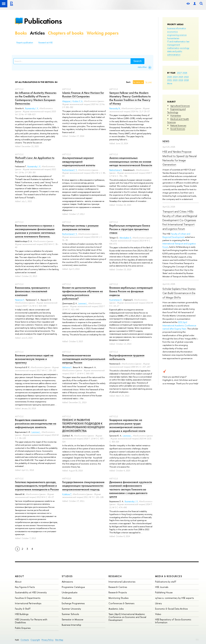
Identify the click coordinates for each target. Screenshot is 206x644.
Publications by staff (166, 582)
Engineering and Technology (176, 111)
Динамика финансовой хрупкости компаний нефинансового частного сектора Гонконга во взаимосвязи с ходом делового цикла (131, 489)
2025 (170, 77)
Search (137, 61)
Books (21, 33)
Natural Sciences (178, 125)
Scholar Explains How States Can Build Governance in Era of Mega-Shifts (179, 293)
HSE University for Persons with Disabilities (31, 621)
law (188, 41)
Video (158, 614)
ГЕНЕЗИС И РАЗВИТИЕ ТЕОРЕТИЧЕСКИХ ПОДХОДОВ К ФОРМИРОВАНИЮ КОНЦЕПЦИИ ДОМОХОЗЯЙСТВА (83, 425)
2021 (170, 80)
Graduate (67, 598)
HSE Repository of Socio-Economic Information (173, 621)
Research (115, 576)
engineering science (177, 35)
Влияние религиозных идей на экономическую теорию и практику (34, 359)
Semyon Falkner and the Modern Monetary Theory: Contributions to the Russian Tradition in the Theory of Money (130, 98)
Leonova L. (83, 303)
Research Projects (118, 592)
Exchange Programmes (73, 603)
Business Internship (71, 625)
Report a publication (25, 43)
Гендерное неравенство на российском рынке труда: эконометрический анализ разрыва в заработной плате (127, 425)
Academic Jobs (116, 609)
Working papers (103, 33)
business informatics (177, 28)
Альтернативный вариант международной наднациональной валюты (79, 161)
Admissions (67, 582)
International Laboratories (122, 582)
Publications (43, 21)
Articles (37, 33)
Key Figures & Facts (25, 587)
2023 (181, 77)
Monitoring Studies (118, 598)
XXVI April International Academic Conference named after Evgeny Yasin (179, 325)
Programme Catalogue (73, 587)
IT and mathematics (176, 41)
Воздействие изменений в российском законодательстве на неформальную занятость (36, 424)
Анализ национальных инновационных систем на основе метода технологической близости (131, 161)
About (20, 576)
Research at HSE (46, 43)
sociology (185, 48)
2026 (185, 73)
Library (158, 603)
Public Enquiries (23, 628)
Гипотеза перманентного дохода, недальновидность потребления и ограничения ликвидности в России (37, 486)
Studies (67, 576)
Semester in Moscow (73, 619)
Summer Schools (70, 614)
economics (172, 32)
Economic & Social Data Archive (171, 609)
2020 (175, 80)
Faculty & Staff (23, 609)
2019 (181, 80)
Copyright (35, 640)
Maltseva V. (67, 367)
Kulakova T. (67, 494)
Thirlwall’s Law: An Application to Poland (35, 160)
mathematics (173, 48)
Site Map (59, 640)
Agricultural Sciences (180, 106)
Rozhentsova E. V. (70, 170)
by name (137, 82)
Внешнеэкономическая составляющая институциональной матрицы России (84, 359)
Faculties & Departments (28, 598)
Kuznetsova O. (116, 300)
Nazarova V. (20, 300)
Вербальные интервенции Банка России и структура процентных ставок (130, 229)
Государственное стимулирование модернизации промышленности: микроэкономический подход (83, 486)
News (166, 141)
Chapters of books (66, 33)
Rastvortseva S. (116, 170)
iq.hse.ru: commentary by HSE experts (174, 598)
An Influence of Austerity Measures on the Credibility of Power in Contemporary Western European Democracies (36, 98)
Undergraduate (70, 592)
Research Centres (118, 587)
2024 (175, 77)
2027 (179, 73)
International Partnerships (28, 603)
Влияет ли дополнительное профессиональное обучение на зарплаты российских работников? (83, 293)
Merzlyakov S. (126, 238)
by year (149, 82)
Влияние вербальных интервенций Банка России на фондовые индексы (131, 291)
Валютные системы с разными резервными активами (80, 227)
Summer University (71, 609)
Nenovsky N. (115, 108)
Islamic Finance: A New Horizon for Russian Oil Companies (83, 95)
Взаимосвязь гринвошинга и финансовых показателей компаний (32, 291)
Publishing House (164, 592)
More (170, 83)
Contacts (25, 640)
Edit (197, 639)
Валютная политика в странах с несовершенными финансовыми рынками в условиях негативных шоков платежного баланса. (35, 231)
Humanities (176, 115)
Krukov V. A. (78, 101)
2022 (186, 77)
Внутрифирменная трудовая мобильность (127, 357)
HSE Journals (162, 587)
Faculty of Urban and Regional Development (176, 235)
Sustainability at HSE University (31, 592)
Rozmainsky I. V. (32, 108)
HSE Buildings (22, 614)
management (174, 45)
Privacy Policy (48, 640)
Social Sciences (178, 129)
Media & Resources (169, 576)
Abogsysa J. (67, 101)
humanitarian (173, 38)
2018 (186, 80)
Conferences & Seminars (121, 603)
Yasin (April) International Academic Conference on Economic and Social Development (127, 617)
